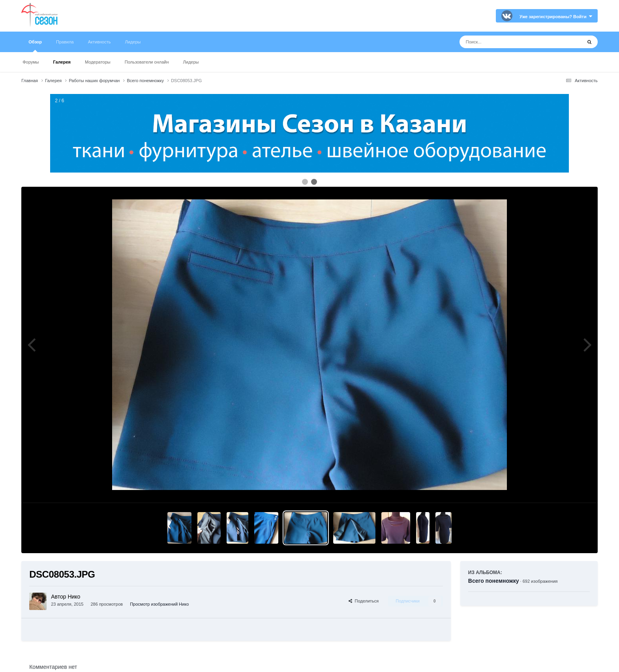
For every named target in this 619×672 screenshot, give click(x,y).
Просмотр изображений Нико (159, 604)
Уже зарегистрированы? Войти (556, 17)
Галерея (62, 62)
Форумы (31, 62)
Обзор (35, 46)
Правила (65, 42)
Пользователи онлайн (147, 62)
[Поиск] (506, 42)
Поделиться (364, 601)
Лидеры (191, 62)
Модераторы (98, 62)
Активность (99, 42)
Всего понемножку (494, 581)
